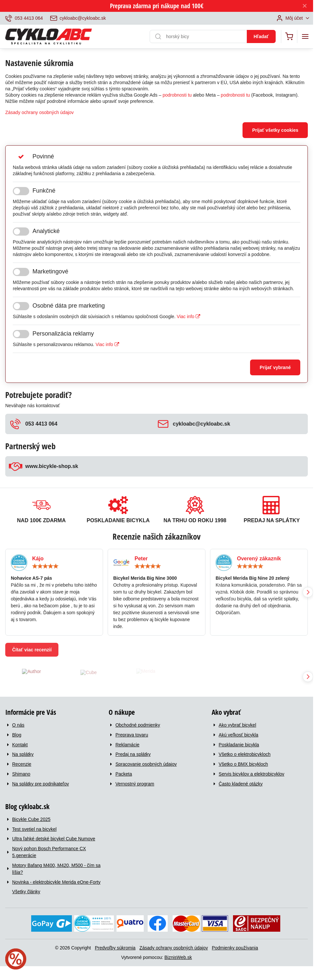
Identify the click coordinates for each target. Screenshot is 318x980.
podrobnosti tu (177, 95)
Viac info (189, 316)
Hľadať (261, 36)
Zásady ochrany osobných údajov (40, 112)
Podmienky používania (235, 948)
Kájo (38, 559)
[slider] (45, 566)
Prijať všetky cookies (275, 130)
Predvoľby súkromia (115, 948)
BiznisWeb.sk (178, 957)
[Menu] (305, 36)
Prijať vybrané (275, 367)
